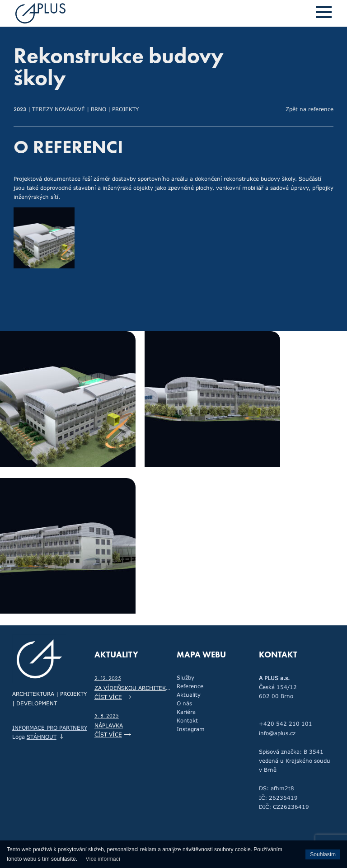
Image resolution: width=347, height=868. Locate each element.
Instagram (191, 729)
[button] (324, 12)
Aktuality (189, 694)
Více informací (103, 859)
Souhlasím (323, 854)
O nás (184, 703)
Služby (185, 677)
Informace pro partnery (50, 727)
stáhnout (42, 737)
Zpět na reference (309, 109)
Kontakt (187, 720)
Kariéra (186, 712)
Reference (190, 686)
